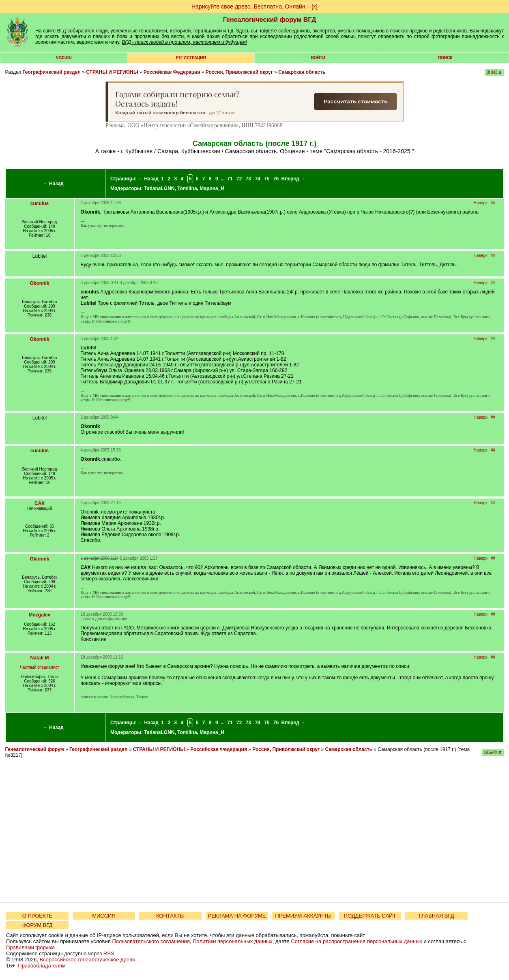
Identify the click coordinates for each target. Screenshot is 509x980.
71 (230, 179)
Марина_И (212, 188)
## (493, 203)
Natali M (40, 658)
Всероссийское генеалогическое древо (88, 960)
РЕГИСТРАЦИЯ (191, 58)
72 (239, 179)
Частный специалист (40, 667)
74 (257, 179)
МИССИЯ (104, 916)
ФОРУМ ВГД (38, 925)
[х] (315, 6)
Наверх (481, 203)
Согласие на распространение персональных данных (356, 941)
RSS (109, 953)
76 (276, 179)
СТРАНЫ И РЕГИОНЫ (112, 72)
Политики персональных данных (233, 941)
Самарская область (302, 72)
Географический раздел (52, 72)
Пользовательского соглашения (151, 941)
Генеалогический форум (35, 749)
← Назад (53, 184)
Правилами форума (30, 947)
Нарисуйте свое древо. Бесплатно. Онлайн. (249, 6)
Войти (318, 58)
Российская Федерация (172, 72)
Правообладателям (42, 966)
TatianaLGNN (159, 188)
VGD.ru (64, 58)
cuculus (40, 203)
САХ (40, 503)
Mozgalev (40, 615)
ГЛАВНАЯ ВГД (437, 916)
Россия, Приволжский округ (239, 72)
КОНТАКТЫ (170, 916)
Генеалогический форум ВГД (270, 20)
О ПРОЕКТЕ (37, 916)
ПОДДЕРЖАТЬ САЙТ (370, 916)
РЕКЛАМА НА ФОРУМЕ (237, 916)
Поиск (445, 58)
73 (248, 179)
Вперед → (293, 179)
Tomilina (187, 188)
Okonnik (40, 283)
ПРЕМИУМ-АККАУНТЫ (303, 916)
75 (267, 179)
